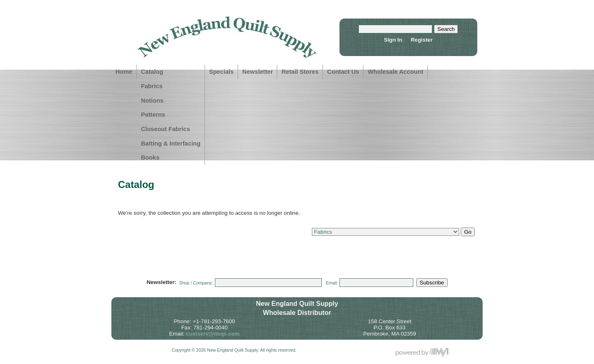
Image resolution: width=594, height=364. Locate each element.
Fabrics (152, 86)
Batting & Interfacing (171, 143)
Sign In (393, 40)
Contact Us (343, 72)
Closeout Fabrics (166, 129)
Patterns (153, 115)
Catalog (152, 72)
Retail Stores (300, 72)
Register (422, 40)
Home (124, 72)
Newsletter (257, 72)
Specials (221, 72)
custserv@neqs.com (213, 334)
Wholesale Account (395, 72)
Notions (152, 101)
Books (150, 157)
